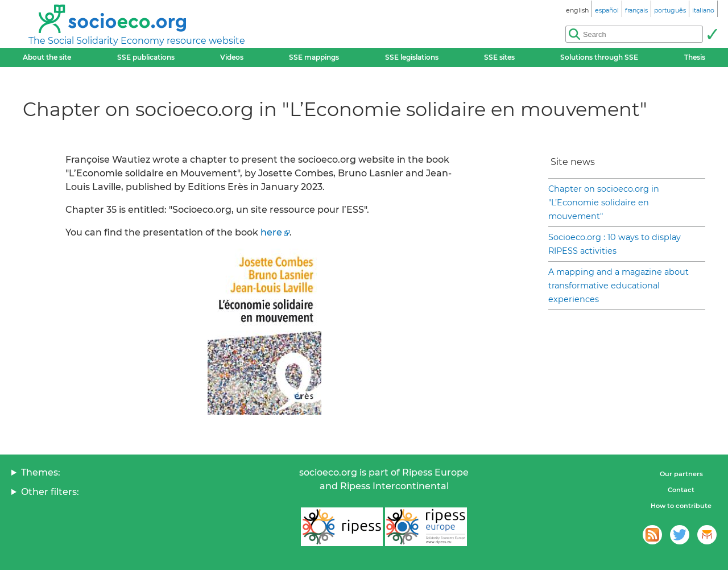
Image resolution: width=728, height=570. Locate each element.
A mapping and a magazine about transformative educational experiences (619, 286)
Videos (232, 57)
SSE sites (499, 57)
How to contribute (681, 506)
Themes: (41, 472)
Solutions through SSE (599, 57)
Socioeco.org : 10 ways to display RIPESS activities (615, 244)
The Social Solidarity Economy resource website (137, 41)
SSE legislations (412, 57)
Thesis (695, 57)
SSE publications (146, 57)
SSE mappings (314, 57)
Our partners (681, 474)
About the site (47, 57)
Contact (681, 490)
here (271, 232)
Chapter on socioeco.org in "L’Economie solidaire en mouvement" (604, 203)
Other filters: (50, 492)
